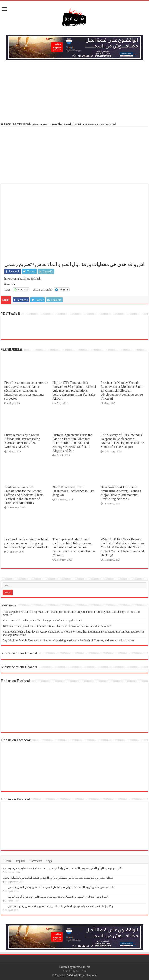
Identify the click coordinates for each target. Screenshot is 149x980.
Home (6, 124)
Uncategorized (21, 124)
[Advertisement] (74, 93)
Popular (21, 861)
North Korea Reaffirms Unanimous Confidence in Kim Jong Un (73, 491)
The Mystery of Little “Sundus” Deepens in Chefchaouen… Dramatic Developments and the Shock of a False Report (122, 441)
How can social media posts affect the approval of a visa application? (42, 620)
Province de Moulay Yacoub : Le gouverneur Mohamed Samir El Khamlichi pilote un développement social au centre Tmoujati (122, 390)
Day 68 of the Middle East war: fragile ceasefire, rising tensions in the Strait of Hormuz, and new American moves (68, 640)
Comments (36, 861)
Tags (49, 861)
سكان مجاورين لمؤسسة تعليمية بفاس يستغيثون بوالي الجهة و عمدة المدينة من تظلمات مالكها (58, 878)
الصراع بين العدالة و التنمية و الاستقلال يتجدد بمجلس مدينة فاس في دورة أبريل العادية (58, 897)
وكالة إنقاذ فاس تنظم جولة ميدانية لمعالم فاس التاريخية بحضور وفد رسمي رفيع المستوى (60, 906)
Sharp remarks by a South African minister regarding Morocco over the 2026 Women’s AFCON (22, 441)
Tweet (8, 289)
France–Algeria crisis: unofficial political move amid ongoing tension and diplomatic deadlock (26, 543)
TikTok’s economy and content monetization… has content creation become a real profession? (57, 626)
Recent (8, 861)
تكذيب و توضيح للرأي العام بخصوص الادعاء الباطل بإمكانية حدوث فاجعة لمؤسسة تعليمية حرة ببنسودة (62, 868)
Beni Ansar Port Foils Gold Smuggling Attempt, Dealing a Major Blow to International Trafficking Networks (121, 493)
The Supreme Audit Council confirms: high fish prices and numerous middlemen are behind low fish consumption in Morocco (74, 547)
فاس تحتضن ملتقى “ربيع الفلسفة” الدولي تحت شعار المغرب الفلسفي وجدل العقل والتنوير (61, 887)
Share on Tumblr (43, 289)
